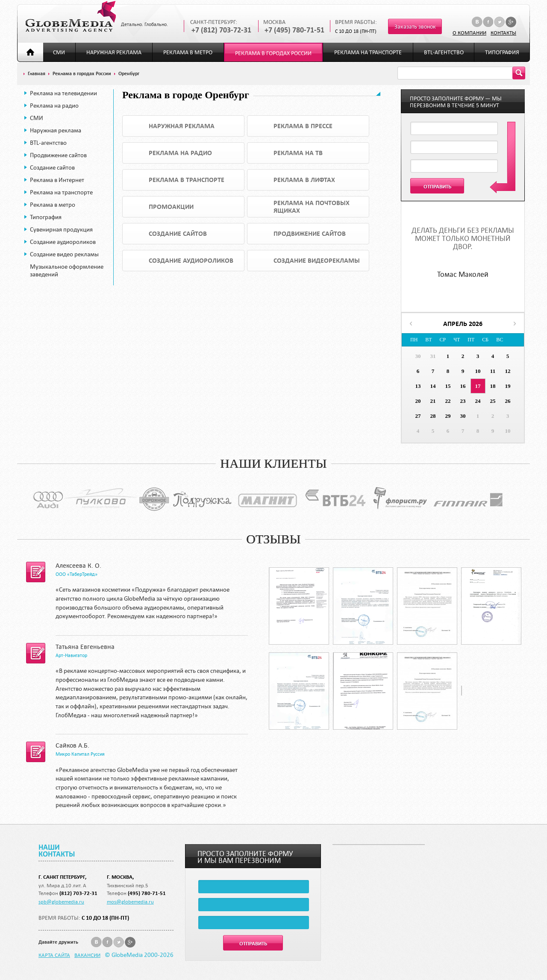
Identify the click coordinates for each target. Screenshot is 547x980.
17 (478, 386)
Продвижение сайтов (58, 155)
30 (418, 356)
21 (433, 401)
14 (433, 386)
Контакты (503, 32)
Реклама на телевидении (63, 93)
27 (418, 416)
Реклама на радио (54, 106)
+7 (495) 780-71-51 (294, 30)
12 (508, 371)
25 (493, 401)
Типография (502, 52)
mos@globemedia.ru (130, 901)
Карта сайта (54, 955)
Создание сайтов (52, 167)
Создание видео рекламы (64, 254)
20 (418, 401)
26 (508, 401)
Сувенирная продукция (61, 229)
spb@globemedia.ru (61, 901)
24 (478, 401)
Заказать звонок (415, 27)
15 (448, 386)
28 (433, 416)
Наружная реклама (114, 52)
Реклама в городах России (273, 53)
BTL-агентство (444, 52)
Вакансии (87, 955)
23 (463, 401)
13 (418, 386)
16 (463, 386)
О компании (469, 32)
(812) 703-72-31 (78, 893)
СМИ (59, 52)
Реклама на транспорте (368, 52)
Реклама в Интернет (57, 180)
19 (508, 386)
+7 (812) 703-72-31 (221, 30)
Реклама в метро (188, 52)
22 (448, 401)
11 (493, 371)
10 (478, 371)
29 (448, 416)
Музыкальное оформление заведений (67, 270)
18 (493, 386)
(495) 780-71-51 (147, 893)
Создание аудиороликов (63, 242)
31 (433, 356)
